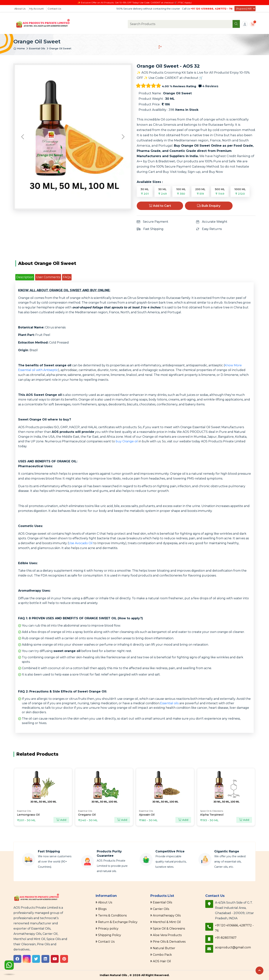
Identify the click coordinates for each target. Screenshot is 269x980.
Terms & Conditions (112, 915)
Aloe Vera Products (167, 935)
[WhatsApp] (9, 966)
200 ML (200, 191)
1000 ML (240, 191)
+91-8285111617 (226, 938)
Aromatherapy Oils (167, 915)
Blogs (102, 909)
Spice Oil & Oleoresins (169, 929)
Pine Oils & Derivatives (169, 942)
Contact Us (54, 9)
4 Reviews (208, 86)
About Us (20, 9)
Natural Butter (164, 948)
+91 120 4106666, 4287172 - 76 (212, 9)
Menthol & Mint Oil (167, 922)
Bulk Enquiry (209, 206)
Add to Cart (160, 206)
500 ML (220, 191)
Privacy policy (108, 929)
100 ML (181, 191)
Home (19, 48)
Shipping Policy (110, 935)
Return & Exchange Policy (118, 922)
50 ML (163, 191)
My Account (37, 9)
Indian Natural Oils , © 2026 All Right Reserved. (135, 975)
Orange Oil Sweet (60, 48)
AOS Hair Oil (162, 961)
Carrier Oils (161, 909)
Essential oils (169, 703)
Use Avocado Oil (81, 543)
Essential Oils (37, 48)
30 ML (145, 191)
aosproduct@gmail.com (233, 947)
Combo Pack (162, 955)
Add (61, 820)
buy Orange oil (127, 441)
